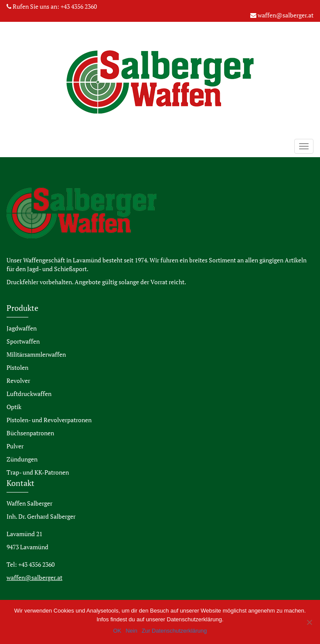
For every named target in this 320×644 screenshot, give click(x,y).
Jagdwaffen (22, 328)
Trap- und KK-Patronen (38, 472)
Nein (131, 631)
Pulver (15, 446)
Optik (14, 407)
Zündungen (22, 459)
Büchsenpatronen (30, 433)
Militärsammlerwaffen (36, 354)
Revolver (18, 381)
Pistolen (17, 367)
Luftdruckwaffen (29, 394)
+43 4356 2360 (79, 6)
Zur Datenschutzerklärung (174, 631)
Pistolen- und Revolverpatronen (49, 420)
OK (117, 631)
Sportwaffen (23, 341)
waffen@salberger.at (286, 15)
